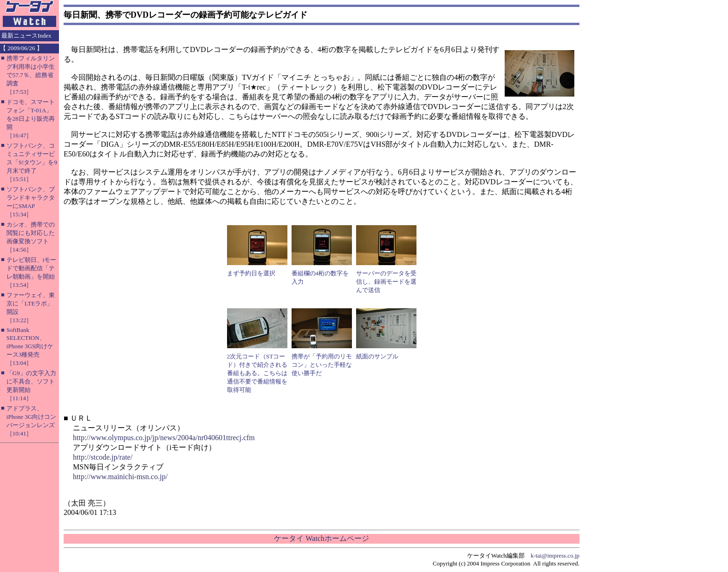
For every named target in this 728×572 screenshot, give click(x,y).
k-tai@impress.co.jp (555, 556)
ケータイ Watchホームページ (321, 538)
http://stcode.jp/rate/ (103, 457)
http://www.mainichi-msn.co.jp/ (120, 477)
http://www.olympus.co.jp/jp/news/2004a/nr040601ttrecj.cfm (164, 438)
